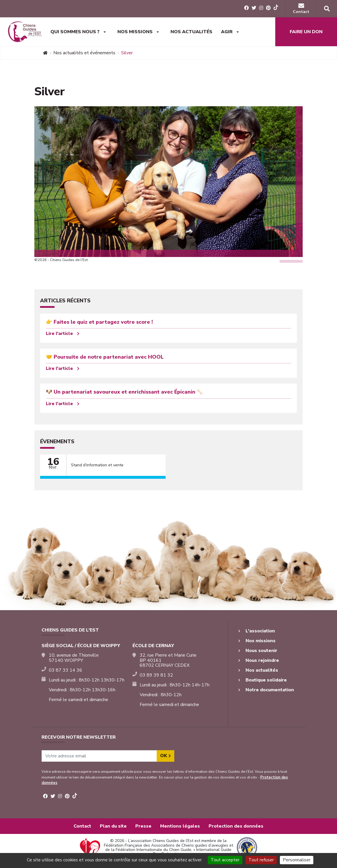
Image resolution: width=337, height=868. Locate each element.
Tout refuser (261, 860)
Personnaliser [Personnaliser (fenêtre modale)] (297, 860)
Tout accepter (225, 860)
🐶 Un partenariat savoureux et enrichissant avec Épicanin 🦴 (124, 392)
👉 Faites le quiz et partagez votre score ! (99, 322)
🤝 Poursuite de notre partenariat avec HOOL (105, 357)
